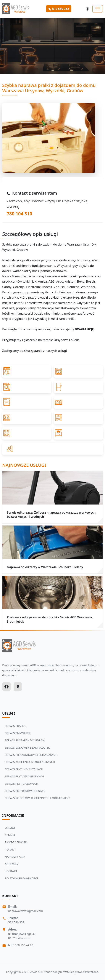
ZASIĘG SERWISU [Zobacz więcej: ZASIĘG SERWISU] (16, 842)
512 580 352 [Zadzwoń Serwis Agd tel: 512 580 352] (16, 922)
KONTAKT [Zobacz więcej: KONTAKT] (11, 871)
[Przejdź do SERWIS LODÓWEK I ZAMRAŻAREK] (79, 387)
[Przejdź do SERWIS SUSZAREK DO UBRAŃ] (27, 387)
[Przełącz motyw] (88, 9)
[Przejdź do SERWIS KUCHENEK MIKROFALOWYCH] (79, 402)
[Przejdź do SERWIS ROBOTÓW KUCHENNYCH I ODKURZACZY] (52, 449)
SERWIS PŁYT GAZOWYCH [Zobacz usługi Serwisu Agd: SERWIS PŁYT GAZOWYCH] (22, 784)
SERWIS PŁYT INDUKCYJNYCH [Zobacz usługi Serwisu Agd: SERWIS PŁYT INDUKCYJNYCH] (24, 769)
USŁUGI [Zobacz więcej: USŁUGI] (10, 828)
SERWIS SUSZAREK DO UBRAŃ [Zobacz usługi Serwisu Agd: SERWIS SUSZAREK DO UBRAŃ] (25, 740)
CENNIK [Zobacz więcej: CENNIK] (10, 835)
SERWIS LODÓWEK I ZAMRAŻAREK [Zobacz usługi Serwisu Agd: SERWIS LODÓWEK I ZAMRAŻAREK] (27, 747)
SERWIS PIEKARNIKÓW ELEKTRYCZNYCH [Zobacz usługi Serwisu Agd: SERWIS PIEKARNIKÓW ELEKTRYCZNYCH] (31, 755)
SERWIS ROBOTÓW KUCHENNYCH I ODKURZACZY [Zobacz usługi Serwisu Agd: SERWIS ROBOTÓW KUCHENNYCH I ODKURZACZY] (37, 798)
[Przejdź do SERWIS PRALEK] (27, 371)
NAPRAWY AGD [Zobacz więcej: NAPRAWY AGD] (15, 857)
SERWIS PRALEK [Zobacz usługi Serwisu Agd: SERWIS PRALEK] (15, 726)
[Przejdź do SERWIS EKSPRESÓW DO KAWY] (79, 433)
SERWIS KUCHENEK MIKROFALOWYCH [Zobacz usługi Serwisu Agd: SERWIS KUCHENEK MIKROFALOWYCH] (30, 762)
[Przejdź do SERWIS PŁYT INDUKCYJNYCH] (27, 418)
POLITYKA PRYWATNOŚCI (21, 878)
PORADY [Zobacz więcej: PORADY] (10, 849)
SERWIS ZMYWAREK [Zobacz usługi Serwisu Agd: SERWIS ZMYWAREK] (18, 733)
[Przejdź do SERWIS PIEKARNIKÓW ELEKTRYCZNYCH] (27, 402)
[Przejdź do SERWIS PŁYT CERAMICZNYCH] (79, 418)
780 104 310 (19, 214)
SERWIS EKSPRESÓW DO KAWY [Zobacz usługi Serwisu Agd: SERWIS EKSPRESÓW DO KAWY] (25, 791)
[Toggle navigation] (98, 9)
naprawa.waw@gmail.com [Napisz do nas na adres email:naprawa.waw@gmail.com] (26, 911)
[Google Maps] (18, 687)
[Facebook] (6, 687)
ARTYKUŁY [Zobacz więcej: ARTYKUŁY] (12, 864)
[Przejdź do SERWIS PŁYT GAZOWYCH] (27, 433)
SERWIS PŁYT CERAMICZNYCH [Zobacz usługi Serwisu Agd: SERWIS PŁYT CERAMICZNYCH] (24, 776)
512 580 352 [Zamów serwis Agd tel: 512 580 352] (59, 9)
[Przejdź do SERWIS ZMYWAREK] (79, 371)
